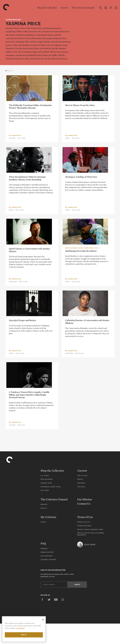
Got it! (24, 635)
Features (12, 142)
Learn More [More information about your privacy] (20, 628)
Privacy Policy (84, 543)
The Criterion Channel (82, 8)
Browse (44, 525)
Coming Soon (46, 503)
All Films (45, 496)
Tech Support (47, 576)
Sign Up (44, 529)
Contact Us (84, 524)
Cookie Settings (84, 546)
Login (43, 543)
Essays (67, 142)
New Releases (47, 500)
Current (63, 8)
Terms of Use (85, 538)
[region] (24, 629)
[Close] (43, 620)
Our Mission (85, 520)
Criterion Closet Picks (51, 507)
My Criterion (48, 538)
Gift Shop (45, 511)
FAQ (43, 564)
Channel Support (48, 580)
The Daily (81, 507)
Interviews (13, 294)
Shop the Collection (45, 8)
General (44, 569)
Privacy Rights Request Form (90, 550)
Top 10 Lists (82, 496)
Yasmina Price (16, 140)
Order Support (47, 573)
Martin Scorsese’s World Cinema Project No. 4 (82, 260)
